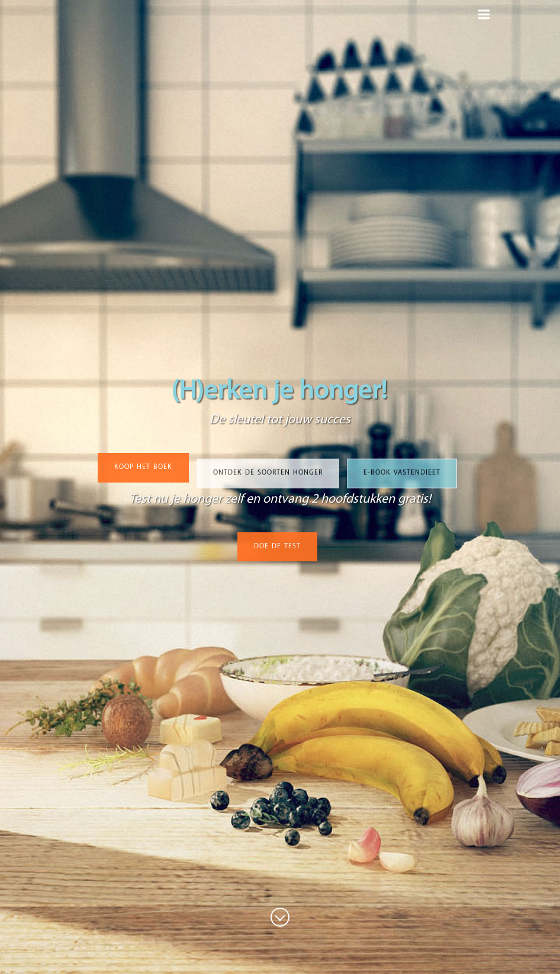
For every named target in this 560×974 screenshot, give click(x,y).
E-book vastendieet (402, 478)
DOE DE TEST (277, 548)
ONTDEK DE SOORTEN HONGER (268, 478)
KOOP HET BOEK (143, 469)
